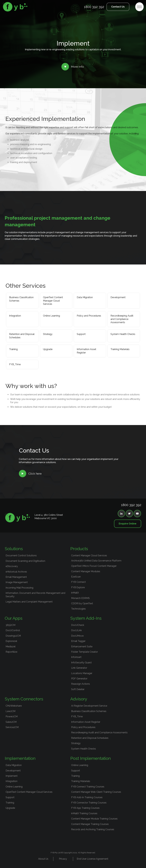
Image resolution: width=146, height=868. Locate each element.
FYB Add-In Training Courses (87, 797)
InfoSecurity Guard (81, 663)
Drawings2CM (13, 636)
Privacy (63, 859)
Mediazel (11, 647)
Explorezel (11, 641)
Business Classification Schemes (21, 299)
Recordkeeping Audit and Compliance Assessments (122, 319)
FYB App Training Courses (85, 808)
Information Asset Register (86, 351)
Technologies (78, 609)
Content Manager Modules (86, 571)
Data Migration (85, 297)
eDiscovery (12, 566)
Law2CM (10, 711)
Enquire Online (128, 524)
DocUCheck (78, 625)
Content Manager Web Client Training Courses (96, 792)
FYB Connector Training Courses (89, 803)
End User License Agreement (93, 859)
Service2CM (12, 727)
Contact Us (118, 7)
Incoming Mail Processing (19, 588)
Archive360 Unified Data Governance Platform (96, 561)
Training (13, 349)
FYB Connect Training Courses (88, 787)
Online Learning (51, 316)
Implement (12, 776)
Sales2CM (11, 722)
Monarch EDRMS (80, 598)
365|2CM (10, 625)
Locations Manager (82, 673)
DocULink (76, 630)
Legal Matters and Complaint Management (29, 602)
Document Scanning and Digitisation (25, 561)
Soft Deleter (78, 689)
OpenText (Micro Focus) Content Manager (94, 566)
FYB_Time (15, 364)
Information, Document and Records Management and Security (35, 595)
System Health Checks (123, 334)
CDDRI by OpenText (82, 603)
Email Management (16, 577)
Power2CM (12, 716)
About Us (43, 859)
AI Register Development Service (89, 706)
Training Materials (120, 349)
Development (118, 297)
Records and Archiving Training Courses (93, 829)
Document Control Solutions (21, 556)
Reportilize (11, 652)
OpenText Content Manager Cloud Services (53, 301)
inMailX (75, 593)
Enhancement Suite (82, 647)
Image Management (17, 582)
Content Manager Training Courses (90, 824)
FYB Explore (78, 587)
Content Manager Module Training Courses (94, 819)
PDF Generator (79, 679)
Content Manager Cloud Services (89, 556)
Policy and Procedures (89, 316)
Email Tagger (78, 641)
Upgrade (48, 349)
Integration (15, 316)
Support (81, 334)
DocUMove (77, 636)
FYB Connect (78, 582)
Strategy (48, 334)
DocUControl (13, 630)
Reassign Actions (81, 684)
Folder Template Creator (84, 652)
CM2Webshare (14, 706)
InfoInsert (76, 657)
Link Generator (79, 668)
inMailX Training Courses (84, 813)
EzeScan (76, 577)
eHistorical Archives (16, 572)
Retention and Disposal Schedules (22, 336)
